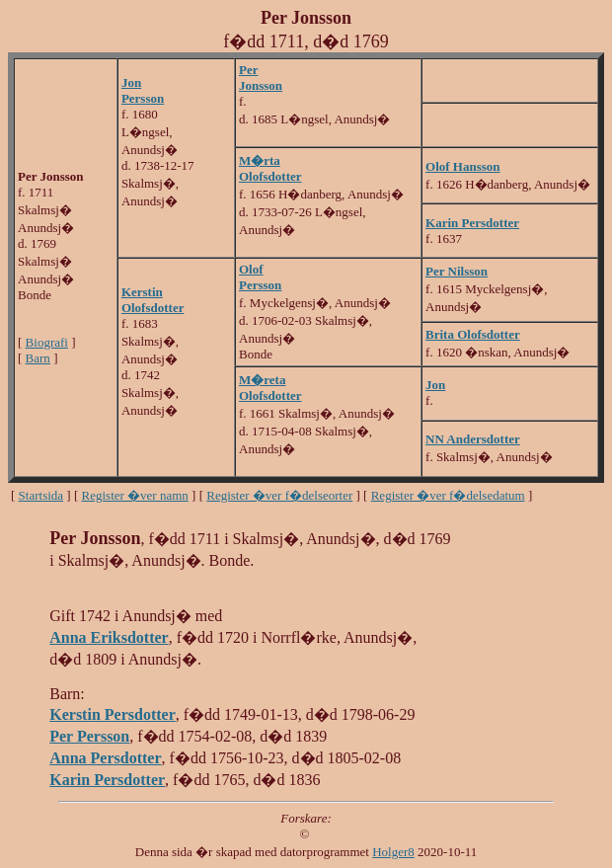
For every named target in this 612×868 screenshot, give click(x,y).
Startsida (41, 495)
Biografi (47, 342)
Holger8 (393, 852)
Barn (38, 358)
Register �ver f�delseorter (279, 495)
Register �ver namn (135, 495)
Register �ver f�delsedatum (448, 495)
